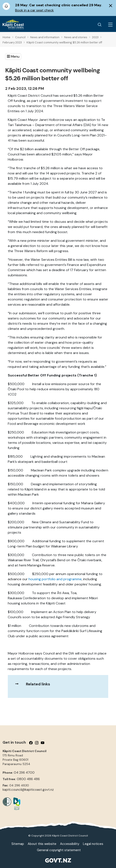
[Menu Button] (110, 25)
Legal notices (93, 844)
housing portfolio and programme (55, 579)
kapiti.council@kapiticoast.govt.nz (28, 790)
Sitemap (18, 844)
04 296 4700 (24, 773)
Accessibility (70, 844)
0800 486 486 (28, 779)
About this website (42, 844)
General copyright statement (59, 850)
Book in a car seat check (34, 10)
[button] (13, 57)
